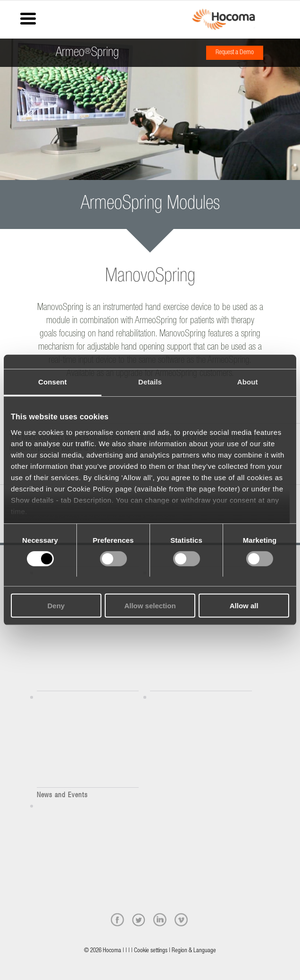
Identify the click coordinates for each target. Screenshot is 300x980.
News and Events (62, 796)
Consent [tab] (53, 382)
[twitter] (139, 920)
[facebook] (117, 920)
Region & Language (194, 951)
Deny (56, 606)
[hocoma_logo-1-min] (224, 19)
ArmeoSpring (87, 50)
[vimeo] (181, 920)
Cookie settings (151, 951)
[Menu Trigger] (28, 18)
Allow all (244, 606)
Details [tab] (150, 382)
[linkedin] (160, 920)
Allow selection (150, 606)
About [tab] (248, 382)
